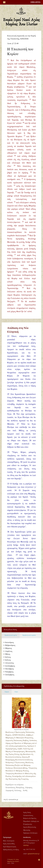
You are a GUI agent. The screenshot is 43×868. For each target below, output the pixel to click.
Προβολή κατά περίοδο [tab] (29, 635)
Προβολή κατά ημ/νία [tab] (11, 635)
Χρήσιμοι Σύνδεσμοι (30, 833)
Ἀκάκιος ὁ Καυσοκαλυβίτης (16, 768)
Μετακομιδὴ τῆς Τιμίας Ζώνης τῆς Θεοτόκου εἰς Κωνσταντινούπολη (20, 754)
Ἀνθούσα (33, 741)
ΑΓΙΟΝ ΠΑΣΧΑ (19, 735)
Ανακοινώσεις (28, 815)
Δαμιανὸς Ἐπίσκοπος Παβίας (17, 741)
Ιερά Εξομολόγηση (10, 847)
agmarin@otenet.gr (33, 854)
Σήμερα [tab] (7, 692)
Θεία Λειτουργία (9, 841)
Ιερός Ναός (27, 812)
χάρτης (26, 845)
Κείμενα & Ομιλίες (30, 818)
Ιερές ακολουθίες (9, 844)
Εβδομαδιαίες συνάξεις (11, 850)
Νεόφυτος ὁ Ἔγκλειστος (15, 763)
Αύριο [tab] (16, 692)
